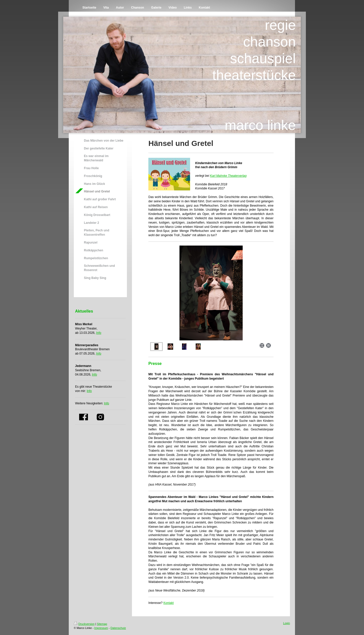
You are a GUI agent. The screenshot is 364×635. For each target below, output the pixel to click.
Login (287, 623)
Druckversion (84, 624)
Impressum (101, 628)
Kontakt (168, 603)
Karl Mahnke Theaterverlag (228, 176)
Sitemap (102, 624)
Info (99, 333)
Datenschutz (118, 628)
